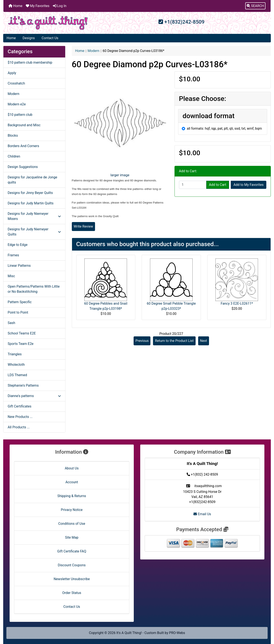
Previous (142, 341)
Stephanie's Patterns (23, 385)
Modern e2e (17, 104)
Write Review (83, 226)
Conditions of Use (72, 524)
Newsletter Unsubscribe (72, 579)
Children (14, 156)
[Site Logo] (48, 23)
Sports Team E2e (21, 344)
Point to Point (18, 312)
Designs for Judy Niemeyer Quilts (34, 232)
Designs (29, 38)
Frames (13, 255)
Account (72, 482)
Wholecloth (16, 365)
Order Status (72, 593)
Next (204, 341)
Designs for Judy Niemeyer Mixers (34, 216)
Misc (11, 276)
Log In (60, 6)
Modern (93, 51)
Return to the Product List (174, 341)
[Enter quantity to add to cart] (193, 185)
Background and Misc (24, 125)
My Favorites (38, 6)
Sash (11, 323)
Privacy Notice (72, 510)
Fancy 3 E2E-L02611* (237, 303)
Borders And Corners (23, 146)
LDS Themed (17, 375)
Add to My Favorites (249, 185)
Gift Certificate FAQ (72, 551)
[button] (255, 6)
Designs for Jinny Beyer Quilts (30, 193)
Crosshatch (16, 83)
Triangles (15, 354)
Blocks (13, 136)
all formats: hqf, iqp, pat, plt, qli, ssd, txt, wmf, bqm (224, 128)
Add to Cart (218, 185)
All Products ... (19, 427)
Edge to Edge (18, 245)
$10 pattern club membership (30, 62)
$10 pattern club (20, 115)
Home (15, 6)
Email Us (202, 514)
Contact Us (50, 38)
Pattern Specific (20, 302)
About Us (72, 468)
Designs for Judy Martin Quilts (31, 203)
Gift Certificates (19, 406)
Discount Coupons (72, 565)
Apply (12, 73)
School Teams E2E (22, 333)
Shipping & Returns (72, 496)
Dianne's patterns (34, 396)
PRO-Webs (177, 633)
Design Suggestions (23, 167)
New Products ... (20, 417)
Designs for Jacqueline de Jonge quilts (32, 180)
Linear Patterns (19, 266)
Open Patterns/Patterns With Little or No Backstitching (34, 289)
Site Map (72, 537)
